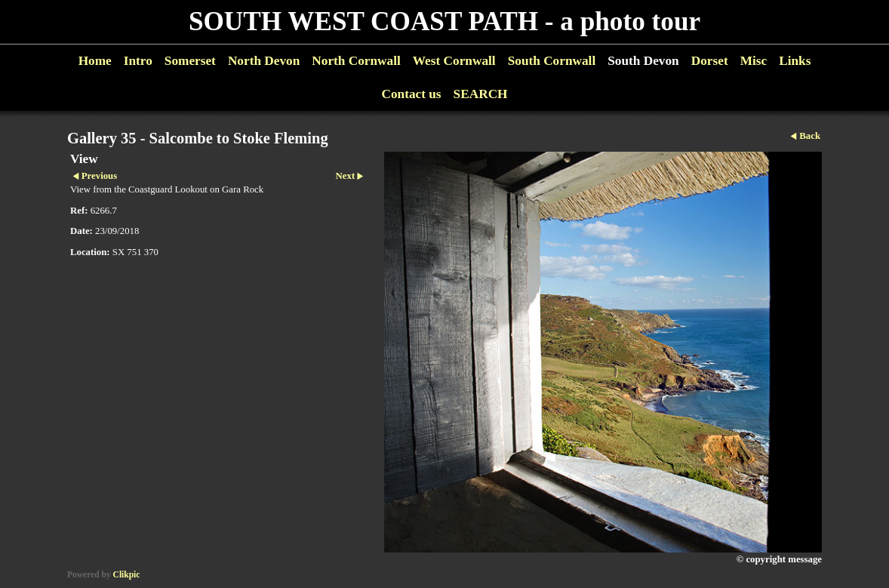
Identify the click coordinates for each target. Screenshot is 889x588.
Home (95, 61)
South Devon (643, 61)
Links (795, 61)
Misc (754, 61)
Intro (138, 61)
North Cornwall (356, 61)
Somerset (190, 61)
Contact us (411, 94)
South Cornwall (552, 61)
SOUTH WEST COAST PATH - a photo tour (444, 22)
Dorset (710, 61)
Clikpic (127, 574)
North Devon (264, 61)
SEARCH (481, 94)
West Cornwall (454, 61)
